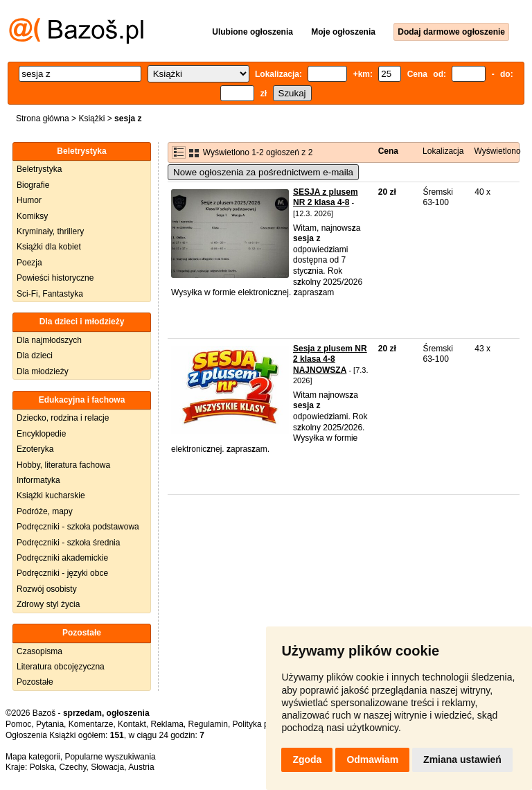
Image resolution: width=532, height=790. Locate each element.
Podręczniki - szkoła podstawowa (78, 527)
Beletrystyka (39, 169)
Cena (388, 151)
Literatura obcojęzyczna (61, 667)
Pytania (50, 724)
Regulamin (208, 724)
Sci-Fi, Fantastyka (50, 294)
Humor (29, 200)
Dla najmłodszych (49, 340)
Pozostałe (35, 682)
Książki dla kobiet (49, 247)
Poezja (29, 263)
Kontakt (132, 724)
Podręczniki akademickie (62, 558)
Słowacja (107, 767)
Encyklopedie (41, 434)
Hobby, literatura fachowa (63, 465)
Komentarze (91, 724)
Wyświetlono (497, 151)
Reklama (167, 724)
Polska (42, 767)
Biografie (33, 185)
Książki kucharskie (51, 495)
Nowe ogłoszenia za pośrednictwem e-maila (263, 172)
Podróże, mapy (45, 511)
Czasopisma (39, 651)
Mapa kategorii (33, 757)
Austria (141, 767)
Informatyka (38, 480)
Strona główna (43, 119)
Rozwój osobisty (47, 589)
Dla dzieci (35, 355)
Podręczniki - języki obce (62, 573)
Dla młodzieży (43, 371)
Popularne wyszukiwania (110, 757)
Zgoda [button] (307, 760)
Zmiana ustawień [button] (462, 760)
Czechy (72, 767)
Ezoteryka (35, 449)
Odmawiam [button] (372, 760)
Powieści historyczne (55, 278)
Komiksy (32, 216)
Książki (91, 119)
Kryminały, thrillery (50, 231)
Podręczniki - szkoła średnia (68, 543)
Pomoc (18, 724)
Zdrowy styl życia (48, 604)
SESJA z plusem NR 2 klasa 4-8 (326, 197)
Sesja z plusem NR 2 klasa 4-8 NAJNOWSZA (330, 359)
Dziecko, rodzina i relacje (63, 418)
